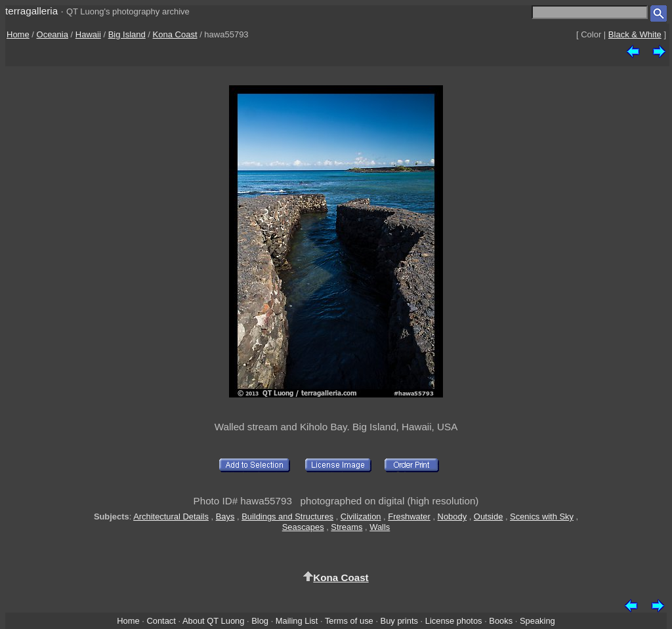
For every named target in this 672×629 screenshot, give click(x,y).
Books (501, 621)
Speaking (537, 621)
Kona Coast (175, 34)
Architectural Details (171, 517)
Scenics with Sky (542, 517)
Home (18, 34)
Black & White (635, 34)
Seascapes (303, 527)
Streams (346, 527)
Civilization (361, 517)
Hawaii (88, 34)
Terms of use (349, 621)
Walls (380, 527)
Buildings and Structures (287, 517)
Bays (225, 517)
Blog (260, 621)
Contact (161, 621)
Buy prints (399, 621)
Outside (488, 517)
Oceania (52, 34)
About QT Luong (213, 621)
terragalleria (31, 11)
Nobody (452, 517)
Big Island (127, 34)
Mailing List (297, 621)
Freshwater (409, 517)
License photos (454, 621)
